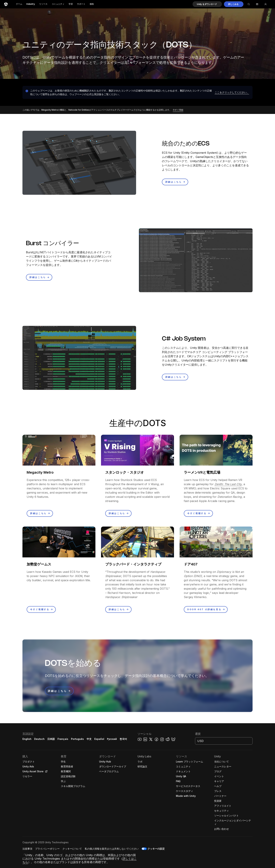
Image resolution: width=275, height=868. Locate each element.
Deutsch (39, 739)
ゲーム (19, 4)
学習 (71, 4)
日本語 (51, 739)
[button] (207, 4)
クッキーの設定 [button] (156, 849)
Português (77, 739)
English (27, 739)
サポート (81, 4)
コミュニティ (58, 4)
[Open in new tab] (46, 771)
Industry (31, 4)
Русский (112, 739)
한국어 (123, 739)
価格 (92, 4)
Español (99, 739)
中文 (89, 739)
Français (63, 739)
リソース (43, 4)
